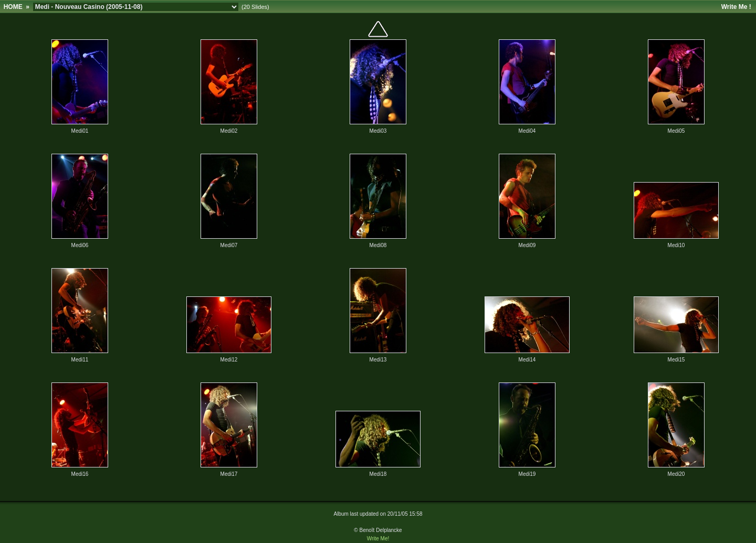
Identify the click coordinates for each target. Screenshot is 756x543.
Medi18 (378, 474)
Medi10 (676, 245)
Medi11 (80, 360)
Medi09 (527, 245)
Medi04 (527, 131)
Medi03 (378, 131)
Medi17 (229, 474)
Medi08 (378, 245)
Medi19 (527, 474)
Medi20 (676, 474)
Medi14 (527, 360)
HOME (13, 7)
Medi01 (80, 131)
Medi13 (378, 360)
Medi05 (676, 131)
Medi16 (80, 474)
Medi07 (229, 245)
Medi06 (80, 245)
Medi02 (229, 131)
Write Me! (378, 539)
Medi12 (229, 360)
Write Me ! (736, 7)
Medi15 (676, 360)
